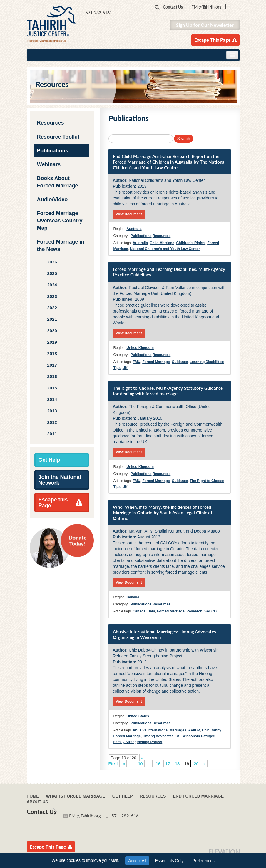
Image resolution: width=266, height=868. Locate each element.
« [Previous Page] (124, 764)
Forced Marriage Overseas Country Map (60, 221)
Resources (51, 123)
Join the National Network (60, 480)
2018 (52, 354)
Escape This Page (213, 40)
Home (33, 796)
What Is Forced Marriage (76, 796)
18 (177, 764)
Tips (117, 368)
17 (168, 764)
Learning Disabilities (207, 362)
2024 (52, 285)
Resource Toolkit (58, 137)
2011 (52, 434)
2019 (52, 342)
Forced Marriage (156, 362)
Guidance (180, 362)
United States (138, 716)
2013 (52, 411)
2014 (52, 399)
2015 (52, 388)
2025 (52, 273)
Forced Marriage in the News (61, 245)
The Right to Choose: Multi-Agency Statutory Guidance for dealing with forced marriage (168, 391)
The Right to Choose (207, 481)
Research (194, 611)
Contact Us (173, 7)
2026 (52, 262)
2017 (52, 365)
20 (196, 764)
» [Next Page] (205, 764)
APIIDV (194, 730)
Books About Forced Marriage (58, 182)
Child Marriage (162, 243)
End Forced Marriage (198, 796)
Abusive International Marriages (160, 730)
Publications (53, 151)
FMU (137, 362)
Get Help (49, 460)
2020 (52, 331)
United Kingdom (140, 348)
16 (158, 764)
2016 (52, 376)
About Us (37, 802)
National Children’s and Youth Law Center (165, 249)
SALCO (210, 611)
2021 (52, 319)
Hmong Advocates (158, 736)
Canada (133, 597)
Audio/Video (52, 199)
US (178, 736)
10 (140, 764)
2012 (52, 422)
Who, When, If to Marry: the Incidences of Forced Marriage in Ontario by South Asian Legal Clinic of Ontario (163, 513)
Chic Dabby (212, 730)
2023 (52, 296)
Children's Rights (191, 243)
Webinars (49, 164)
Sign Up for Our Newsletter (205, 25)
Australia (134, 229)
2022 (52, 308)
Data (151, 611)
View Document (129, 214)
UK (125, 368)
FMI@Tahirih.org (206, 7)
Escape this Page (53, 503)
